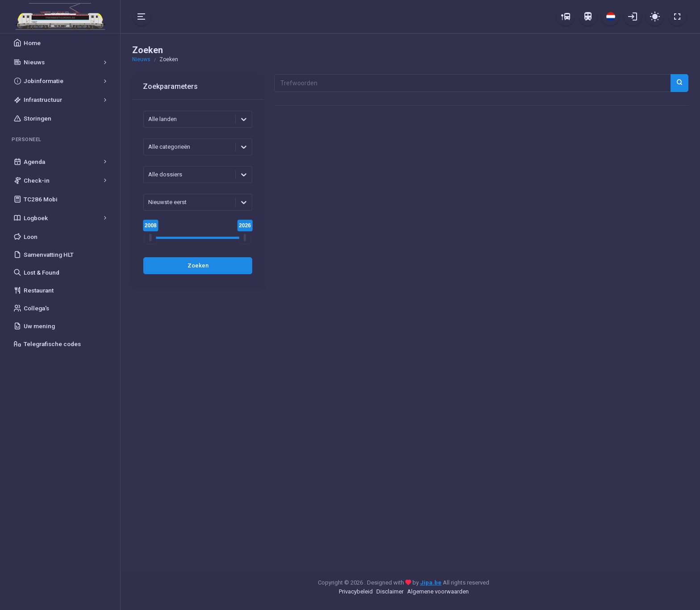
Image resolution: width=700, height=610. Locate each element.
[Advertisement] (198, 430)
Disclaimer (390, 591)
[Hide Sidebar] (142, 17)
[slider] (151, 238)
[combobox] (149, 119)
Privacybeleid (356, 591)
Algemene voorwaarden (438, 591)
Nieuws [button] (141, 59)
